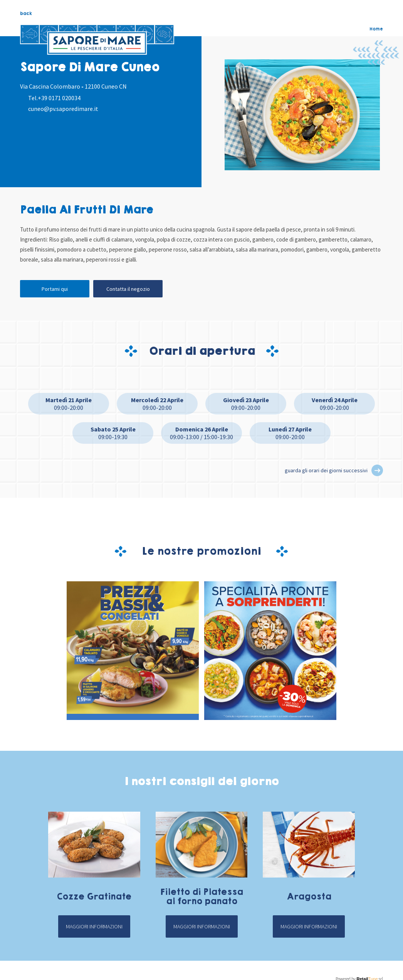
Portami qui (55, 289)
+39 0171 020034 (59, 98)
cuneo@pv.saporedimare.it (63, 109)
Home (376, 29)
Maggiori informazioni (94, 926)
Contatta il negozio (128, 289)
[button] (377, 470)
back (26, 13)
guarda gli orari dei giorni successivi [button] (326, 470)
